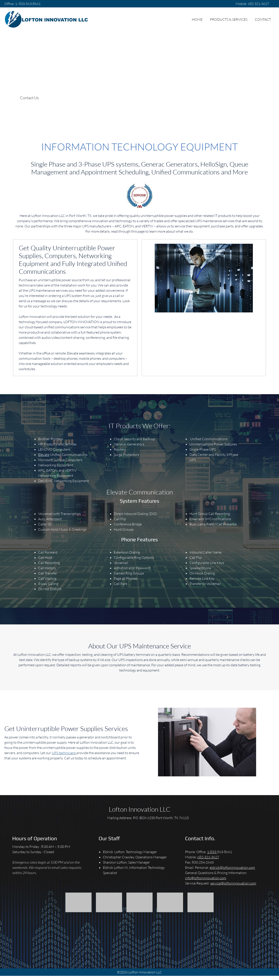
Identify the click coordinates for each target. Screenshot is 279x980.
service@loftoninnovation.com (233, 883)
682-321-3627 (208, 857)
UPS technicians (64, 753)
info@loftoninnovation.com (206, 878)
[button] (78, 902)
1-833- (212, 852)
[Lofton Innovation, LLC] (46, 19)
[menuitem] (197, 19)
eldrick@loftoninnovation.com (232, 867)
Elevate (44, 454)
